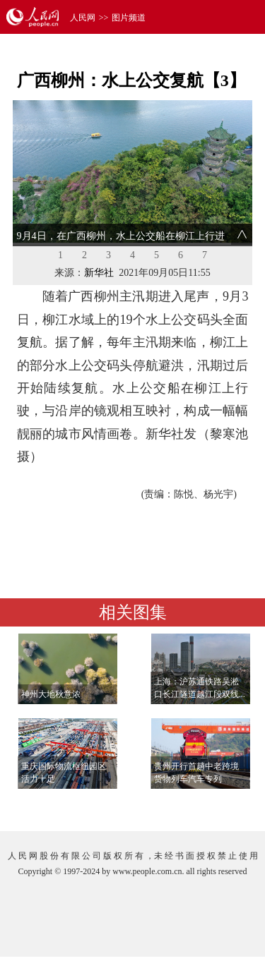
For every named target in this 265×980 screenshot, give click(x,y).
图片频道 (129, 18)
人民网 (83, 18)
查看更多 (213, 806)
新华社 (99, 273)
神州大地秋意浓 (51, 694)
